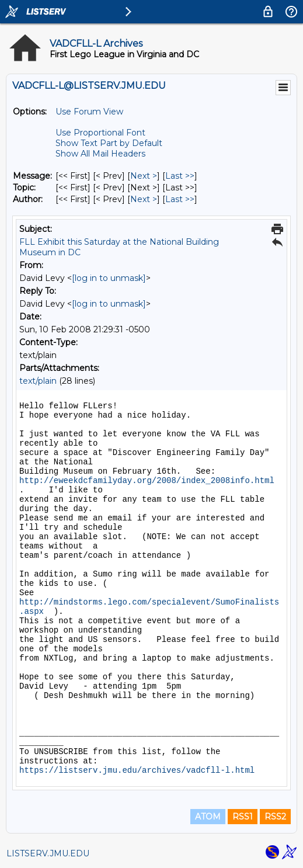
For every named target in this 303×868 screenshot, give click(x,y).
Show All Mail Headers (100, 154)
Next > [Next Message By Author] (144, 199)
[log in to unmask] (109, 278)
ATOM (208, 817)
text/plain (38, 381)
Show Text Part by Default (109, 143)
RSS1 (243, 817)
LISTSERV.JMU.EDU (48, 853)
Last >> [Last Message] (180, 176)
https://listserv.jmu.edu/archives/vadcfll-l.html (137, 770)
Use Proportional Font (100, 133)
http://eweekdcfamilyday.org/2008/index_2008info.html (147, 481)
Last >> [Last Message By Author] (180, 199)
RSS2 (275, 817)
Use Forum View (89, 112)
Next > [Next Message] (144, 176)
